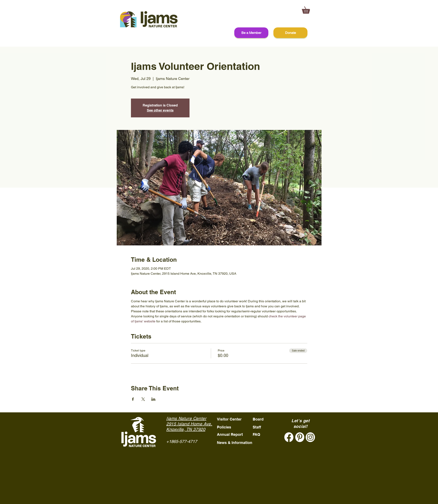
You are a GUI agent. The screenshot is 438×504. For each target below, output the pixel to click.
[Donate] (290, 33)
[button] (309, 9)
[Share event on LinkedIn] (153, 399)
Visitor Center (229, 419)
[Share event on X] (143, 399)
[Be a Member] (251, 33)
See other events (160, 110)
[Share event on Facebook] (133, 399)
